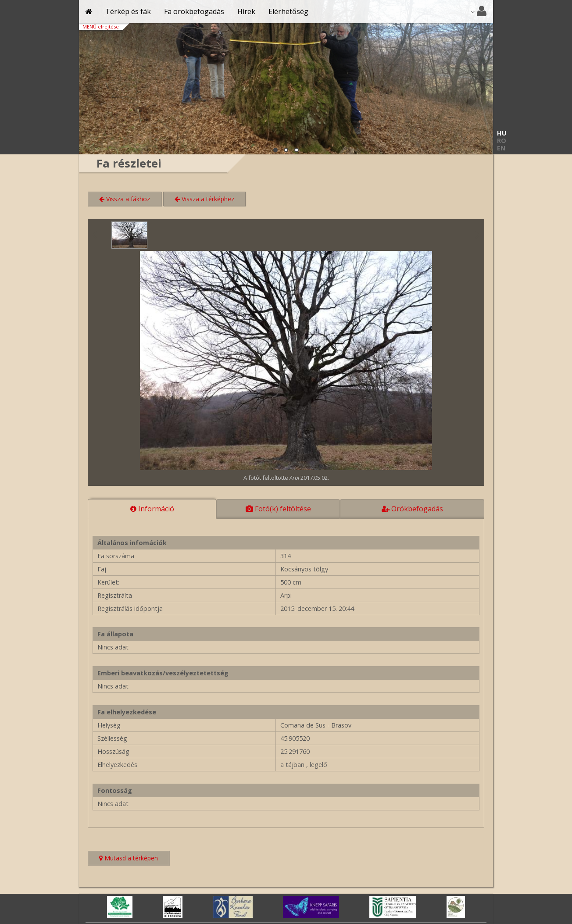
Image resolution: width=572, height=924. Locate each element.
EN (501, 148)
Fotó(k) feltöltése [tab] (278, 509)
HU (502, 133)
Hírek (246, 11)
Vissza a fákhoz (125, 199)
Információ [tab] (152, 509)
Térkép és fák (128, 11)
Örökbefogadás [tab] (412, 509)
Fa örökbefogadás (194, 11)
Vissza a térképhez (204, 199)
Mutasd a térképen (134, 859)
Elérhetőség (288, 11)
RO (502, 141)
